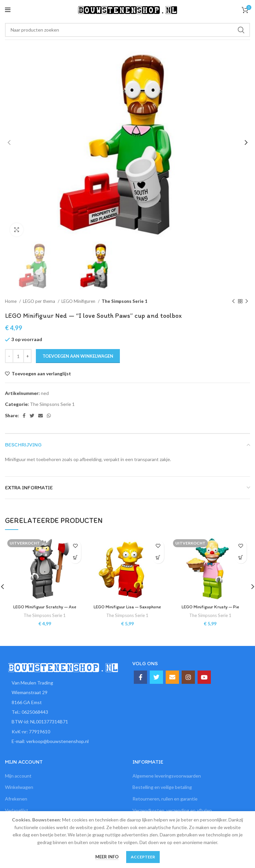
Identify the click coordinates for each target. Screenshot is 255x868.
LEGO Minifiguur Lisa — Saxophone (127, 607)
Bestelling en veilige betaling (162, 787)
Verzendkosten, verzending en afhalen (172, 810)
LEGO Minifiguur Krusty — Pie (210, 607)
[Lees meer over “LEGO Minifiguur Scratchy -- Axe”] (75, 558)
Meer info (107, 857)
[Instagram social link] (188, 677)
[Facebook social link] (24, 416)
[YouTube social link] (204, 677)
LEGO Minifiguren (79, 301)
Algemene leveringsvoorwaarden (167, 776)
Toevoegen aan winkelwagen (78, 356)
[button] (158, 558)
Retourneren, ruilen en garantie (165, 799)
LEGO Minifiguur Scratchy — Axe (45, 607)
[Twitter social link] (32, 416)
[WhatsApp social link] (49, 416)
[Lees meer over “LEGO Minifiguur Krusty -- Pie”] (241, 558)
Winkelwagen (19, 787)
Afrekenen (16, 799)
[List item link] (64, 712)
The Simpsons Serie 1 (125, 301)
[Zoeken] (127, 30)
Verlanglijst (17, 810)
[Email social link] (41, 416)
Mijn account (18, 776)
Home (11, 301)
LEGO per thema (40, 301)
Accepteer (143, 857)
